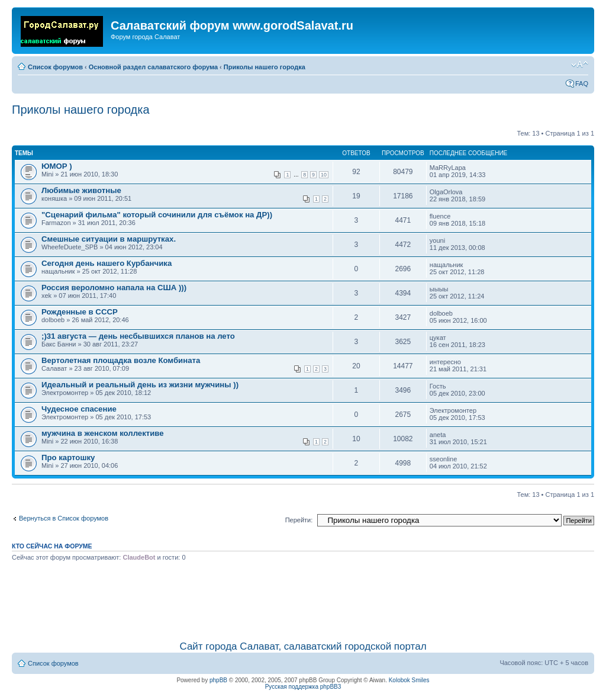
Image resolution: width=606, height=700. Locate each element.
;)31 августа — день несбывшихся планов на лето (138, 336)
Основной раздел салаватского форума (153, 67)
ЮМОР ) (57, 166)
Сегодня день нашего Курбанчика (107, 263)
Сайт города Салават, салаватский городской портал (303, 646)
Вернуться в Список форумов (64, 518)
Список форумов (55, 67)
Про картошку (68, 457)
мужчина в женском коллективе (103, 433)
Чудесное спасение (79, 409)
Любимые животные (81, 190)
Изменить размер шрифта (580, 65)
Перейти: (299, 520)
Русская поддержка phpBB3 (303, 687)
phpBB (218, 680)
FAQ (582, 84)
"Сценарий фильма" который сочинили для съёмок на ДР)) (157, 215)
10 (324, 175)
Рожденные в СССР (80, 312)
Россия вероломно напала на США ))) (114, 288)
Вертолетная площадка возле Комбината (121, 360)
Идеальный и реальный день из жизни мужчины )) (140, 385)
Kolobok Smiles (409, 680)
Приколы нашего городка (265, 67)
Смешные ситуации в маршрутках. (109, 239)
